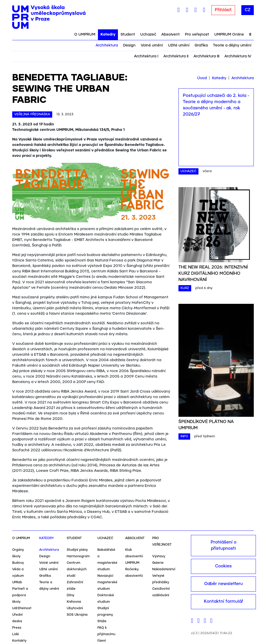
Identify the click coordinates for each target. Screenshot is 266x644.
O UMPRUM (85, 35)
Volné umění (152, 45)
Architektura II (176, 56)
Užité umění (179, 45)
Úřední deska (17, 618)
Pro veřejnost (197, 35)
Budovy (18, 563)
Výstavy (159, 556)
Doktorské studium (106, 599)
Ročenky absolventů (134, 573)
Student (128, 35)
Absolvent (171, 35)
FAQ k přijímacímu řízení (106, 634)
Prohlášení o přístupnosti (224, 545)
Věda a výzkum (18, 573)
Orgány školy (18, 553)
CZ (248, 10)
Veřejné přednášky (161, 579)
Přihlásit (223, 10)
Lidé (16, 634)
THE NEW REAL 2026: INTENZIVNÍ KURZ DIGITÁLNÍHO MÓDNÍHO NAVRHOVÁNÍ (213, 274)
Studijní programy (105, 612)
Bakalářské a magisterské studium (107, 560)
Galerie (158, 563)
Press (17, 628)
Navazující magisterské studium (107, 582)
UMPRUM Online (229, 35)
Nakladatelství (164, 569)
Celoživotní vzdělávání (161, 592)
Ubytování (75, 608)
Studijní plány (77, 550)
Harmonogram (78, 556)
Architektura (107, 45)
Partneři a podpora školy (20, 595)
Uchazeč (148, 35)
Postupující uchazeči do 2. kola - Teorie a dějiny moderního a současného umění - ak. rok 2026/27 (216, 105)
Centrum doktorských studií (77, 569)
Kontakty (19, 641)
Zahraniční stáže (75, 586)
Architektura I (146, 56)
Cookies (223, 566)
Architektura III (206, 56)
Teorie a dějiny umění (232, 45)
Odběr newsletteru (224, 584)
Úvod (202, 78)
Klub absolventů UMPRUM (134, 556)
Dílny (71, 595)
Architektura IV (238, 56)
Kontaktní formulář (224, 602)
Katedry (108, 35)
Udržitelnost (22, 608)
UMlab (17, 582)
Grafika (201, 45)
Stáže (102, 621)
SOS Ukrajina (77, 615)
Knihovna (74, 602)
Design (129, 45)
